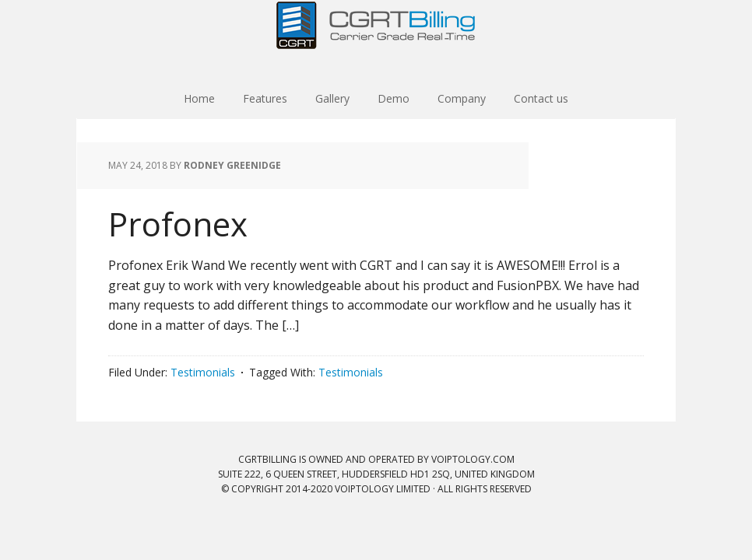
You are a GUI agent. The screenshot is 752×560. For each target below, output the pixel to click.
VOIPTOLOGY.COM (473, 459)
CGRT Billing (376, 39)
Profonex (178, 224)
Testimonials (203, 372)
